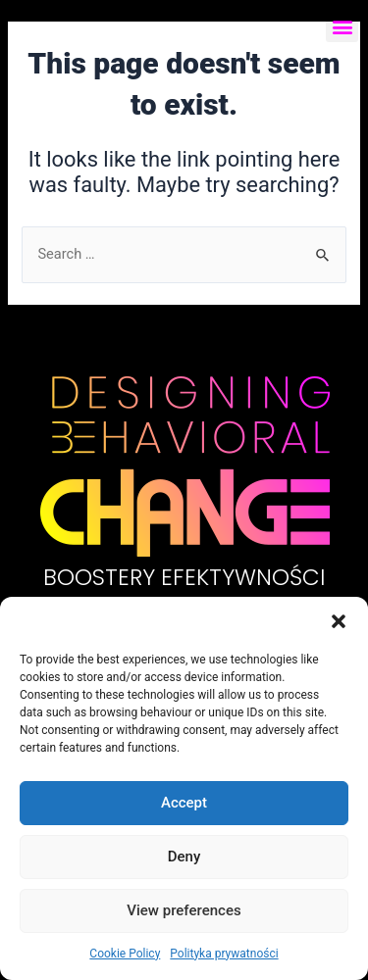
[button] (339, 621)
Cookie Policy (125, 954)
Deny (184, 857)
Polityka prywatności (224, 954)
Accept (184, 803)
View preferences (184, 910)
